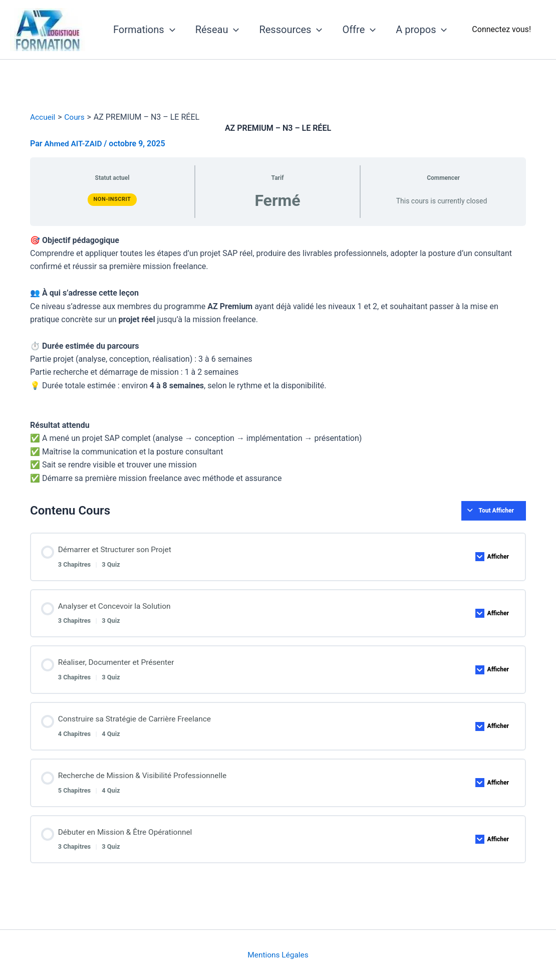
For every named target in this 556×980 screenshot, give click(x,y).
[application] (170, 30)
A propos (421, 30)
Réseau (217, 30)
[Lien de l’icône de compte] (501, 30)
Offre (359, 30)
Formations (144, 30)
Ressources (291, 30)
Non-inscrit (112, 199)
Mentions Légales (278, 955)
